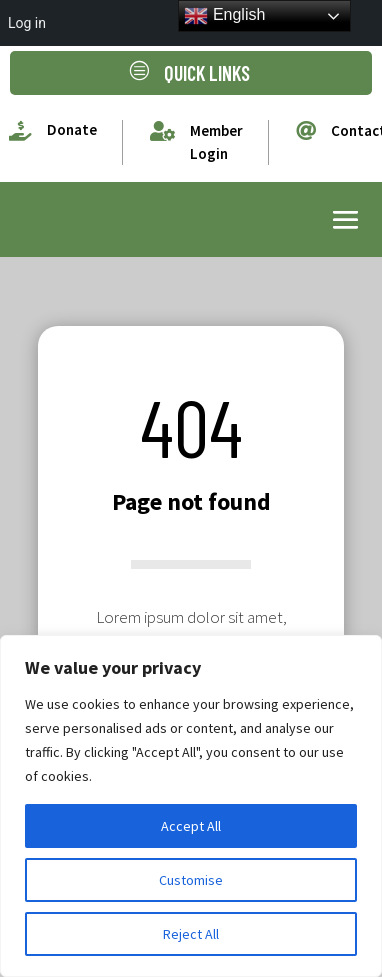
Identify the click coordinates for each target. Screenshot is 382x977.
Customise (191, 880)
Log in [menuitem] (27, 23)
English (224, 16)
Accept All (191, 826)
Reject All (191, 934)
